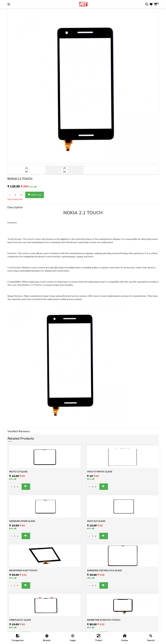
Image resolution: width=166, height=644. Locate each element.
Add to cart (35, 195)
